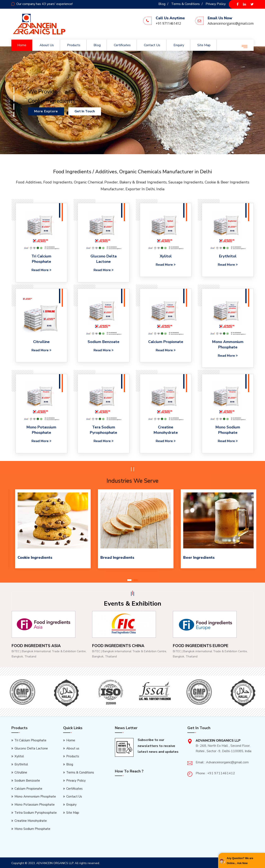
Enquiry (179, 45)
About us (47, 45)
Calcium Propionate (166, 341)
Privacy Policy (216, 4)
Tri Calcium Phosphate (42, 259)
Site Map (204, 45)
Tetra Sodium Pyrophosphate (36, 812)
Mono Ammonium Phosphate (228, 344)
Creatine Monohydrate (31, 820)
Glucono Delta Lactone (104, 259)
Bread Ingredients (117, 556)
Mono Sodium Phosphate (32, 828)
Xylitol (166, 256)
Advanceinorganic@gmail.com (231, 23)
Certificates (122, 45)
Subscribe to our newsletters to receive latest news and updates (158, 745)
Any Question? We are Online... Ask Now (240, 861)
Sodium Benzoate (104, 341)
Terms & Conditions (185, 4)
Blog (162, 4)
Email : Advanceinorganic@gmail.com (222, 761)
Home (22, 45)
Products (74, 45)
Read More (41, 270)
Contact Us (152, 45)
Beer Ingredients (199, 556)
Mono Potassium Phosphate (35, 804)
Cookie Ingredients (35, 556)
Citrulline (42, 341)
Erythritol (228, 256)
